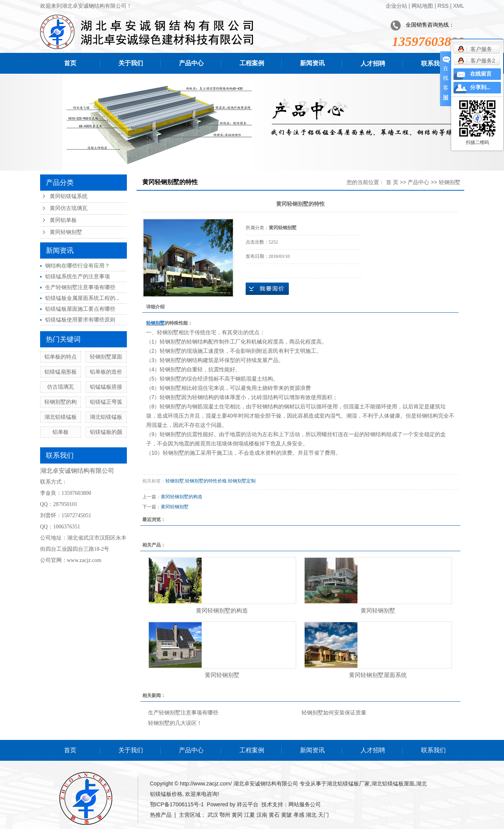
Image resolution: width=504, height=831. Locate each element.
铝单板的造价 (106, 372)
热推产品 (161, 815)
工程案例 (252, 63)
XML (459, 6)
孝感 (299, 815)
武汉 (213, 815)
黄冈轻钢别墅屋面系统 (378, 675)
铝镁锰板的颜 (106, 432)
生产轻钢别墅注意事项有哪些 (80, 287)
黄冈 (237, 815)
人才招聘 (373, 63)
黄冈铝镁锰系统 (69, 196)
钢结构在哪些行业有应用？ (78, 266)
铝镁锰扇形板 (61, 372)
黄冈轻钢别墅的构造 (182, 497)
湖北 (311, 815)
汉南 (262, 815)
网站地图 (422, 6)
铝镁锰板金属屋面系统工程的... (83, 298)
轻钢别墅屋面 (106, 357)
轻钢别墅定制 (242, 481)
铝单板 (61, 432)
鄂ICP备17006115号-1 (177, 804)
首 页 (392, 182)
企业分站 (396, 6)
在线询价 (267, 289)
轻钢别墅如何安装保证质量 (334, 713)
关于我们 (131, 63)
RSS (443, 6)
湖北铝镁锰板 (61, 417)
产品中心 (191, 63)
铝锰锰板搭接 (106, 387)
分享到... (480, 87)
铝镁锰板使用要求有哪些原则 (80, 320)
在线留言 (481, 74)
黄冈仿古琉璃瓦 (69, 208)
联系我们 (433, 63)
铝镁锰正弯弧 (106, 402)
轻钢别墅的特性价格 (206, 481)
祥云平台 (248, 804)
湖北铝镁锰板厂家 (348, 784)
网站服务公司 (305, 804)
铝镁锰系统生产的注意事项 (78, 276)
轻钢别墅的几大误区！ (175, 723)
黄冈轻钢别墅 (66, 232)
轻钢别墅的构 (61, 402)
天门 (324, 815)
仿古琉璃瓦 (61, 387)
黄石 (274, 815)
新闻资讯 (312, 63)
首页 (70, 63)
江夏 (249, 815)
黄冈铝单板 (63, 220)
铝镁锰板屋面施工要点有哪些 (80, 309)
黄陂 (287, 815)
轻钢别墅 (450, 182)
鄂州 (225, 815)
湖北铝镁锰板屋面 (393, 784)
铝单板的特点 (61, 357)
